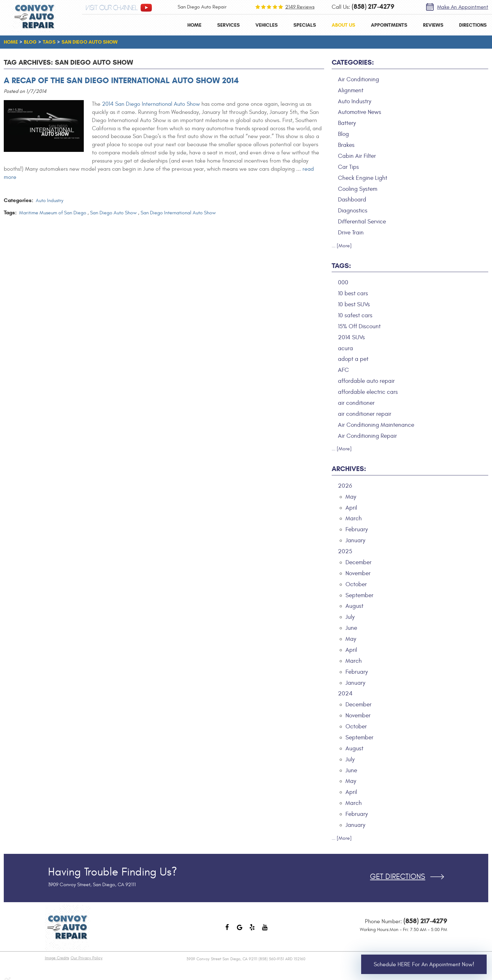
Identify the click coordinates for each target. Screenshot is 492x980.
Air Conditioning (358, 79)
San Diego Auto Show (90, 42)
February (357, 529)
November (358, 573)
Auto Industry (50, 201)
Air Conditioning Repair (367, 436)
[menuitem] (194, 25)
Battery (347, 123)
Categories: (353, 62)
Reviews (433, 25)
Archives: (349, 469)
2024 (345, 693)
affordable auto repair (366, 381)
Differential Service (362, 222)
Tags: (341, 266)
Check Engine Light (363, 178)
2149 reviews (300, 7)
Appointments (389, 25)
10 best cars (353, 293)
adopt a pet (353, 359)
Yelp (252, 930)
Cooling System (358, 189)
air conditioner (356, 403)
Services (228, 25)
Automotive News (360, 112)
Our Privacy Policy (87, 958)
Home (194, 25)
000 (343, 282)
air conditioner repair (365, 414)
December (358, 562)
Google (240, 930)
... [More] (342, 246)
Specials (305, 25)
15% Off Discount (359, 326)
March (354, 518)
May (351, 497)
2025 (345, 551)
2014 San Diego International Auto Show (151, 104)
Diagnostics (353, 211)
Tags (49, 42)
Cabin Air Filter (357, 156)
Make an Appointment (463, 7)
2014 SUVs (351, 337)
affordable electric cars (368, 392)
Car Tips (348, 167)
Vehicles (267, 25)
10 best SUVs (354, 304)
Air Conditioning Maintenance (376, 425)
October (356, 584)
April (351, 508)
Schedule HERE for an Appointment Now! (424, 964)
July (350, 617)
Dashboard (352, 200)
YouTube (265, 930)
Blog (30, 42)
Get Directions (398, 877)
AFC (343, 370)
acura (345, 348)
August (354, 606)
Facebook (227, 930)
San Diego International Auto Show (178, 213)
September (359, 595)
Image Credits (57, 958)
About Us (343, 25)
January (355, 540)
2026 (345, 486)
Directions (473, 25)
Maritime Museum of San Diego (53, 213)
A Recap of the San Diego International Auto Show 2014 (121, 80)
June (351, 628)
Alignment (351, 90)
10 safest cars (355, 315)
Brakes (346, 145)
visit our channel (112, 8)
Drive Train (351, 233)
